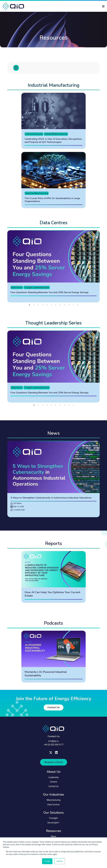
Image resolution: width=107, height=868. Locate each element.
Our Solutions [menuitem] (54, 814)
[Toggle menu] (16, 69)
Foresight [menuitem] (54, 819)
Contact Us (54, 708)
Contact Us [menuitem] (54, 787)
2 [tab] (34, 306)
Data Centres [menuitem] (54, 806)
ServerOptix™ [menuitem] (54, 824)
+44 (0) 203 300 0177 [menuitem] (54, 746)
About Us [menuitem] (54, 773)
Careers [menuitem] (54, 783)
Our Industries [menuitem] (54, 796)
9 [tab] (65, 306)
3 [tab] (38, 306)
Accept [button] (47, 861)
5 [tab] (47, 306)
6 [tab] (51, 306)
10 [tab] (69, 306)
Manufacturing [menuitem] (54, 801)
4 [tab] (43, 306)
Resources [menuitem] (54, 832)
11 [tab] (73, 306)
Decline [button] (60, 861)
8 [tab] (60, 306)
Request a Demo (54, 763)
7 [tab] (56, 306)
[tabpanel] (54, 267)
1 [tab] (29, 306)
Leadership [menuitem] (54, 778)
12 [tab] (78, 306)
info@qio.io (54, 742)
